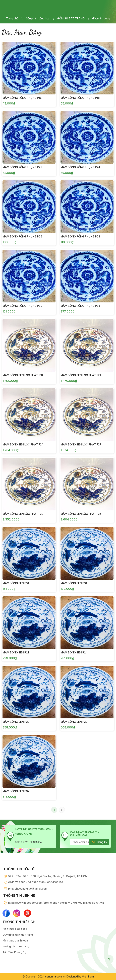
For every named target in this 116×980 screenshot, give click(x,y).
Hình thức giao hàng (15, 929)
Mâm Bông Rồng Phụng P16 (22, 98)
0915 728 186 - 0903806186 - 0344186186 (36, 882)
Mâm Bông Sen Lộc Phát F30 (23, 514)
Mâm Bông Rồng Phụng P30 (22, 306)
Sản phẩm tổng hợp (38, 18)
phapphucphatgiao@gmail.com (28, 889)
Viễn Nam (88, 977)
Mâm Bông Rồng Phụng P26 (22, 236)
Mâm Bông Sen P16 (16, 583)
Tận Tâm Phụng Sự (14, 952)
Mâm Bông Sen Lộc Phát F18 (23, 375)
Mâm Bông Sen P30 (74, 722)
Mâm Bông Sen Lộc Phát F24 (23, 444)
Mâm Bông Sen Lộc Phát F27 (81, 444)
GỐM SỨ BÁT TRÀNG (71, 18)
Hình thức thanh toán (15, 941)
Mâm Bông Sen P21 (16, 652)
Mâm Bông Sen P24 (74, 652)
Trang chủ (12, 18)
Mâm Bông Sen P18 (74, 583)
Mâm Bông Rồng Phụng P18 (80, 98)
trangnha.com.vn (55, 977)
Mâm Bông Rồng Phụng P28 (80, 236)
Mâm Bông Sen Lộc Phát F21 (81, 375)
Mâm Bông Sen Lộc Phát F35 (81, 514)
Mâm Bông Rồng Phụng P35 (80, 306)
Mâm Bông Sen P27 (16, 722)
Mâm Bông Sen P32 (16, 791)
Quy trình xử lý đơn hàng (18, 935)
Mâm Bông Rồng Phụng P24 (80, 167)
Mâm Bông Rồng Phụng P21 (22, 167)
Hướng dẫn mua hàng (16, 947)
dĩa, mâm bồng (101, 18)
